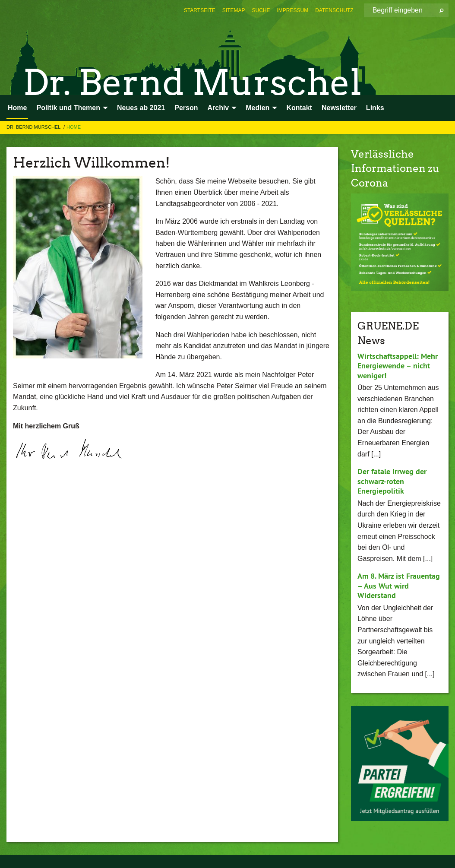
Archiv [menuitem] (218, 108)
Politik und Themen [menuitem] (68, 108)
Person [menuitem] (186, 108)
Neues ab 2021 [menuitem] (141, 108)
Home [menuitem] (17, 108)
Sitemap (234, 10)
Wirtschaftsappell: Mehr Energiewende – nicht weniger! (398, 366)
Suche (261, 10)
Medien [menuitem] (258, 108)
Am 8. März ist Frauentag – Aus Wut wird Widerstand (399, 586)
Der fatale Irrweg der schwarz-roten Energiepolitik (392, 481)
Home (74, 127)
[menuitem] (200, 10)
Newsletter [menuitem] (339, 108)
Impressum (293, 10)
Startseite (200, 10)
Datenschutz (334, 10)
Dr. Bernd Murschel (34, 127)
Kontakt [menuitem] (299, 108)
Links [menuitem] (375, 108)
